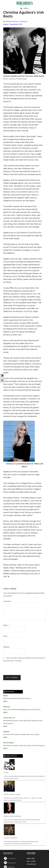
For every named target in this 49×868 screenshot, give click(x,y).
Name (6, 625)
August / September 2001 (13, 24)
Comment (8, 601)
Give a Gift (31, 861)
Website (6, 647)
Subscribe (31, 858)
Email (6, 636)
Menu (26, 8)
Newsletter (31, 864)
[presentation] (18, 670)
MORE (5, 701)
